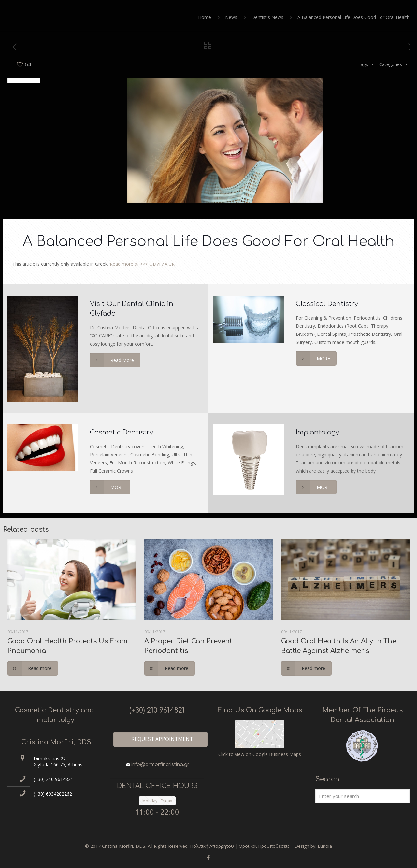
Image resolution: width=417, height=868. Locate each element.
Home (205, 17)
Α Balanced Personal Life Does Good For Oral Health (353, 17)
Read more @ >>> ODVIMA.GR (142, 264)
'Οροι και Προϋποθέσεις (264, 846)
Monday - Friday (157, 801)
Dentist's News (267, 17)
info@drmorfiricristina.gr (160, 765)
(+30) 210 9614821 (53, 779)
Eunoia (325, 846)
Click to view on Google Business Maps (260, 754)
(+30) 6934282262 (53, 794)
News (231, 17)
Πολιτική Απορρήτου (212, 846)
